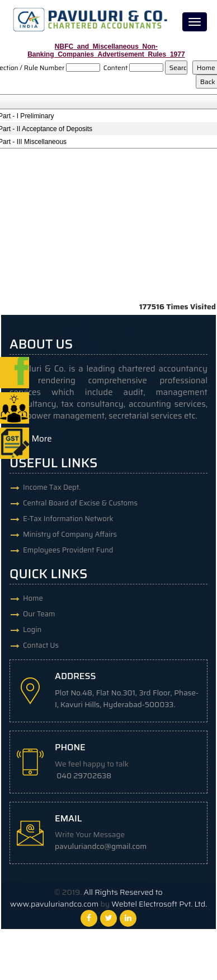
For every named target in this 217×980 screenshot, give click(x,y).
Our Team (39, 614)
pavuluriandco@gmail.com (101, 846)
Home (33, 598)
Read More (31, 439)
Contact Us (41, 645)
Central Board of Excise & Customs (80, 503)
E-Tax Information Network (68, 519)
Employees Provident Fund (68, 550)
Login (32, 630)
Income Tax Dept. (52, 487)
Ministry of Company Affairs (70, 534)
